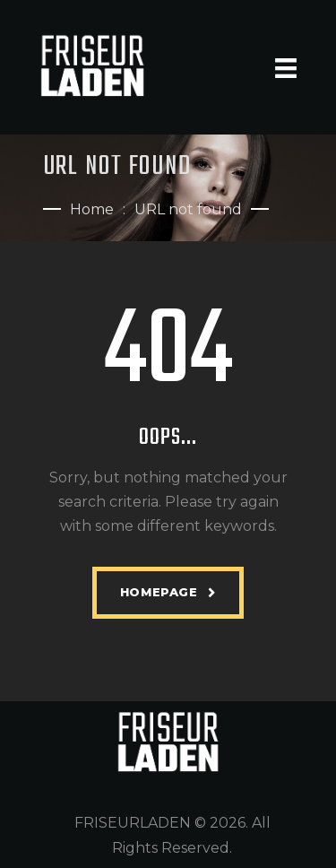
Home (92, 209)
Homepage (159, 592)
